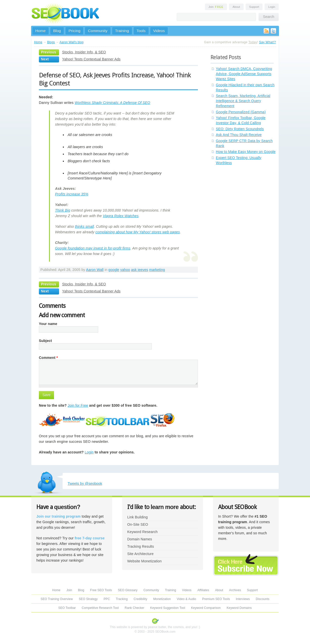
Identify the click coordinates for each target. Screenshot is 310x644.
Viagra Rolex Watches (121, 216)
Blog (57, 31)
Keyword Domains (239, 608)
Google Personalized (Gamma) (241, 112)
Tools (141, 31)
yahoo (125, 270)
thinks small (84, 226)
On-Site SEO (138, 524)
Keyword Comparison (206, 608)
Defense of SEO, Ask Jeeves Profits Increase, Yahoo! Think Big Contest (115, 79)
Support (254, 7)
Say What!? (267, 42)
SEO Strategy (88, 599)
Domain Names (140, 539)
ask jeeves (140, 270)
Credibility (140, 599)
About (236, 7)
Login (272, 7)
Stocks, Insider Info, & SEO (84, 52)
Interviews (243, 599)
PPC (107, 599)
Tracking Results (141, 546)
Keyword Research (143, 532)
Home (41, 31)
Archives (235, 590)
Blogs (51, 42)
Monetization (162, 599)
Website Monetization (144, 561)
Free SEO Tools (101, 590)
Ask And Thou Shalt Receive (239, 135)
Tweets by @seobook (85, 484)
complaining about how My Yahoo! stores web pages (138, 232)
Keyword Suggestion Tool (168, 608)
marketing (157, 270)
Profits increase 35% (72, 194)
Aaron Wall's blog (72, 42)
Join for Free (78, 405)
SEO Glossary (128, 590)
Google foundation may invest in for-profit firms (93, 248)
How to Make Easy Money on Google (246, 152)
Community (98, 31)
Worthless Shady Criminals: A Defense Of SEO (112, 103)
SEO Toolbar (67, 608)
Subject (45, 341)
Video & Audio (186, 599)
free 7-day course (90, 538)
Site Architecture (140, 554)
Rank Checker (135, 608)
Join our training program (58, 516)
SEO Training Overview (57, 599)
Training (122, 31)
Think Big (63, 210)
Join (216, 7)
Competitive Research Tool (100, 608)
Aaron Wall (95, 270)
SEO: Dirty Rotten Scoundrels (240, 129)
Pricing (74, 31)
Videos (159, 31)
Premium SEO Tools (216, 599)
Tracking (122, 599)
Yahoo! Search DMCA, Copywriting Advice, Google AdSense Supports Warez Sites (244, 74)
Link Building (137, 517)
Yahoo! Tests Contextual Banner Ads (91, 59)
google (114, 270)
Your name (48, 324)
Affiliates (203, 590)
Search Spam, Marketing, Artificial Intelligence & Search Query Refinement (243, 101)
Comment (48, 358)
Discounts (263, 599)
